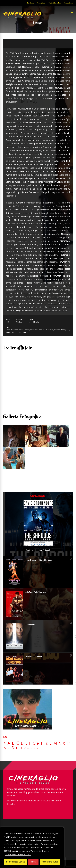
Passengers (30, 624)
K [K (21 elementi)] (47, 743)
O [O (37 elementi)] (64, 743)
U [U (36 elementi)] (21, 748)
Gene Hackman (12, 330)
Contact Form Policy (55, 3)
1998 (8, 322)
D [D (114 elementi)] (22, 743)
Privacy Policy (42, 3)
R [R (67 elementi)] (9, 748)
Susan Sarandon (27, 332)
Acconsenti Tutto (50, 862)
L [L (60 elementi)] (51, 743)
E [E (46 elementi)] (26, 743)
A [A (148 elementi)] (9, 743)
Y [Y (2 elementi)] (35, 749)
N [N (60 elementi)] (60, 743)
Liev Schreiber (36, 330)
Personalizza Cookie (16, 862)
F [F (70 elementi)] (30, 743)
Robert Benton (34, 322)
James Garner (24, 330)
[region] (32, 848)
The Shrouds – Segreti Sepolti (38, 550)
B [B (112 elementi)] (13, 743)
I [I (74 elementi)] (41, 743)
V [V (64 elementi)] (25, 748)
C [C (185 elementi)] (18, 743)
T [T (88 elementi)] (17, 748)
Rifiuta (33, 862)
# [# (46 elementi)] (5, 743)
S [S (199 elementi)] (12, 748)
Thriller (19, 322)
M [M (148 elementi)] (55, 743)
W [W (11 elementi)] (28, 749)
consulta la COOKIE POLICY (18, 854)
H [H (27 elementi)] (38, 743)
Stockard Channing (13, 332)
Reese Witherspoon (62, 330)
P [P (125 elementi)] (68, 743)
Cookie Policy (69, 3)
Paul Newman (48, 330)
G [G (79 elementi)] (34, 743)
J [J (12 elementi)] (44, 744)
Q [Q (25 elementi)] (5, 748)
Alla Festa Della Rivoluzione (37, 592)
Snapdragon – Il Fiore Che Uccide (39, 560)
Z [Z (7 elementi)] (37, 749)
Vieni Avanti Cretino (34, 657)
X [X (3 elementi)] (32, 749)
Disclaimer (31, 3)
